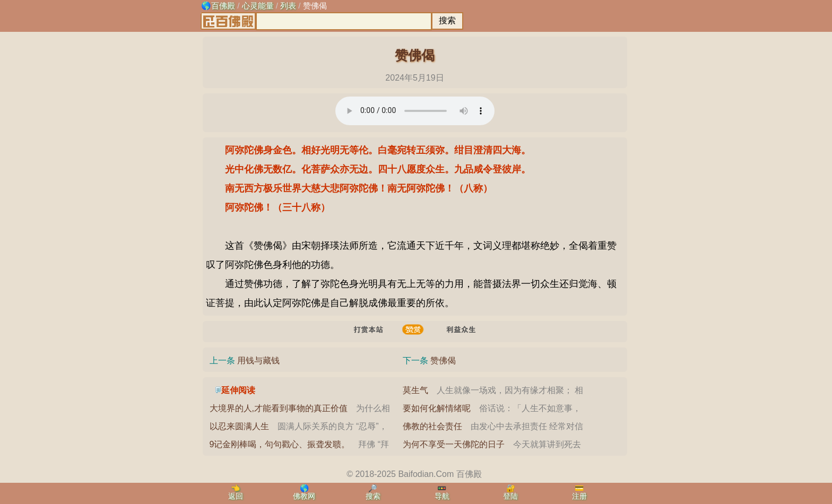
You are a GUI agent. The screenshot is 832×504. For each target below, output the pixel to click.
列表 (288, 6)
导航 (442, 496)
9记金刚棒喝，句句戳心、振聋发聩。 (280, 444)
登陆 (510, 496)
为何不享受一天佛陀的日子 (454, 444)
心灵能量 (258, 6)
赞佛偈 (315, 6)
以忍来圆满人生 (239, 426)
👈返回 (236, 492)
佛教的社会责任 (432, 426)
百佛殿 (223, 6)
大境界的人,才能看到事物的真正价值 (279, 408)
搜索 (373, 496)
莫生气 (415, 390)
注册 (579, 496)
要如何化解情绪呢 (437, 408)
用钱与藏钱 (258, 360)
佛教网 (304, 496)
